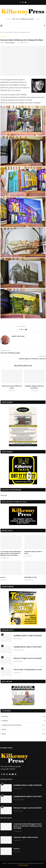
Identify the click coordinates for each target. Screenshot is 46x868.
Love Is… (3, 577)
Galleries (3, 37)
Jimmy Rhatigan (10, 43)
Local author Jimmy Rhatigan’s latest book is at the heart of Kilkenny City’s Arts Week (11, 553)
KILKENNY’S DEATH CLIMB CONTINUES (28, 636)
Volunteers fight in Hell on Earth (33, 552)
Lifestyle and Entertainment (24, 725)
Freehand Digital (23, 865)
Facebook (4, 495)
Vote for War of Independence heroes (28, 670)
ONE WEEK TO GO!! (30, 577)
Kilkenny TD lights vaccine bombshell (28, 658)
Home (2, 32)
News (24, 729)
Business (24, 716)
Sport (24, 734)
